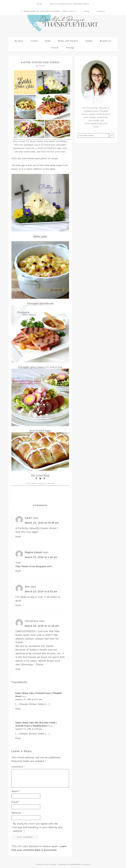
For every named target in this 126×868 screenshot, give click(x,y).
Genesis (87, 864)
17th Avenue (51, 864)
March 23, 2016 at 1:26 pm (41, 557)
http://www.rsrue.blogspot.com (34, 566)
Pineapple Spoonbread (40, 303)
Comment (18, 766)
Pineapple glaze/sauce (32, 366)
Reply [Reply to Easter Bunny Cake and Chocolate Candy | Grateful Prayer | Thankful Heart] (18, 738)
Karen (28, 517)
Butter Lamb (40, 236)
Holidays (42, 483)
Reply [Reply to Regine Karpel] (18, 570)
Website (16, 812)
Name (16, 791)
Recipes (51, 483)
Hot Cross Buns (40, 475)
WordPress (75, 864)
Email (16, 802)
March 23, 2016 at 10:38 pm (42, 522)
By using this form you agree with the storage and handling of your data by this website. (38, 827)
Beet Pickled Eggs (40, 430)
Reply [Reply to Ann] (18, 605)
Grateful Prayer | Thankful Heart (63, 23)
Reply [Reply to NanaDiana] (18, 669)
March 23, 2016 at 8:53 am (41, 591)
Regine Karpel (33, 552)
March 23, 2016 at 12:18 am (42, 625)
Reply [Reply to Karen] (18, 536)
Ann (27, 586)
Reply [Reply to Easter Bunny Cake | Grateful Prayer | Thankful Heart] (18, 708)
